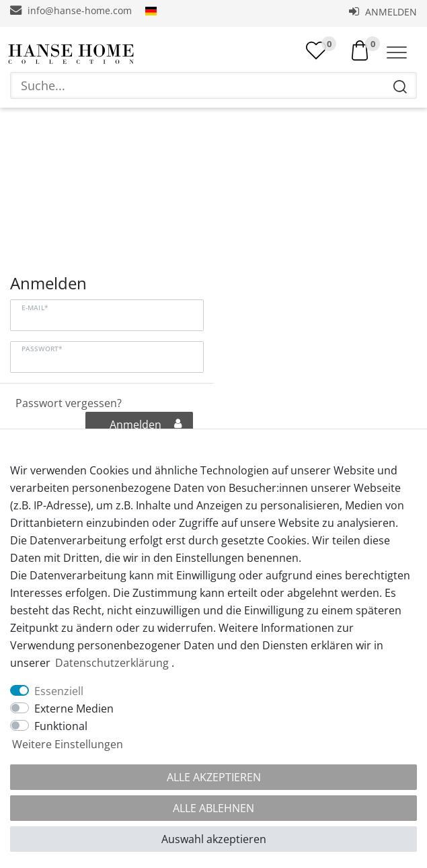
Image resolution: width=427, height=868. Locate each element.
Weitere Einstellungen (68, 744)
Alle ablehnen (213, 808)
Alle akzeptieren (214, 777)
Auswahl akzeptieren (214, 839)
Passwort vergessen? (69, 404)
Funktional (61, 726)
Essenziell (59, 691)
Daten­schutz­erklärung (112, 663)
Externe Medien (74, 709)
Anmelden (383, 12)
